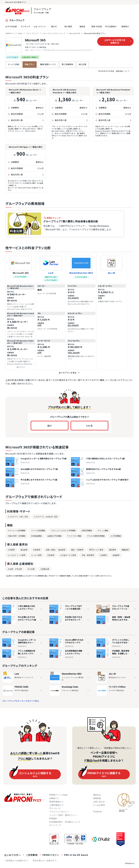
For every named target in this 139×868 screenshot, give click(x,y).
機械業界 (125, 550)
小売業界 (11, 550)
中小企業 (31, 569)
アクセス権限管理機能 (96, 536)
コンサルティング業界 (17, 555)
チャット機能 (103, 531)
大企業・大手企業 (15, 569)
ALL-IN (112, 273)
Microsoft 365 (75, 33)
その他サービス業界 (68, 555)
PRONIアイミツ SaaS (14, 33)
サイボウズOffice (117, 687)
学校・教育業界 (88, 555)
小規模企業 (45, 569)
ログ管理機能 (116, 536)
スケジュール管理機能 (17, 531)
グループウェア (32, 33)
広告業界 (51, 555)
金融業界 (116, 555)
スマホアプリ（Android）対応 (46, 517)
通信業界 (113, 550)
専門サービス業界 (96, 550)
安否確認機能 (36, 536)
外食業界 (37, 550)
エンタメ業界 (36, 555)
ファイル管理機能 (38, 531)
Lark (51, 273)
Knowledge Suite (70, 687)
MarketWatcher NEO (81, 273)
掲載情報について (115, 71)
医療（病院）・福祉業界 (56, 550)
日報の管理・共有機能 (17, 536)
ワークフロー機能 (74, 536)
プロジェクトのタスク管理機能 (63, 531)
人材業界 (103, 555)
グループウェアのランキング (54, 33)
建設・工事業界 (77, 550)
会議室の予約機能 (54, 536)
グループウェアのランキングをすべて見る (21, 701)
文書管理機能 (87, 531)
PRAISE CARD (22, 687)
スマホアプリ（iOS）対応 (18, 517)
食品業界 (24, 550)
